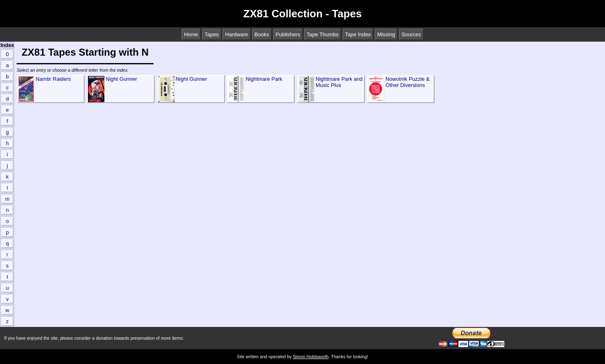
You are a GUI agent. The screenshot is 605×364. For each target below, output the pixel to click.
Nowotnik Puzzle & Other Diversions (408, 82)
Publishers (288, 34)
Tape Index (358, 34)
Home (191, 34)
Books (262, 34)
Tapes (212, 34)
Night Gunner (121, 79)
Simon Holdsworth (311, 357)
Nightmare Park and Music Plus (339, 82)
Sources (411, 34)
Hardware (236, 34)
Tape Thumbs (323, 34)
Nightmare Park (264, 79)
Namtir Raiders (53, 79)
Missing (386, 34)
